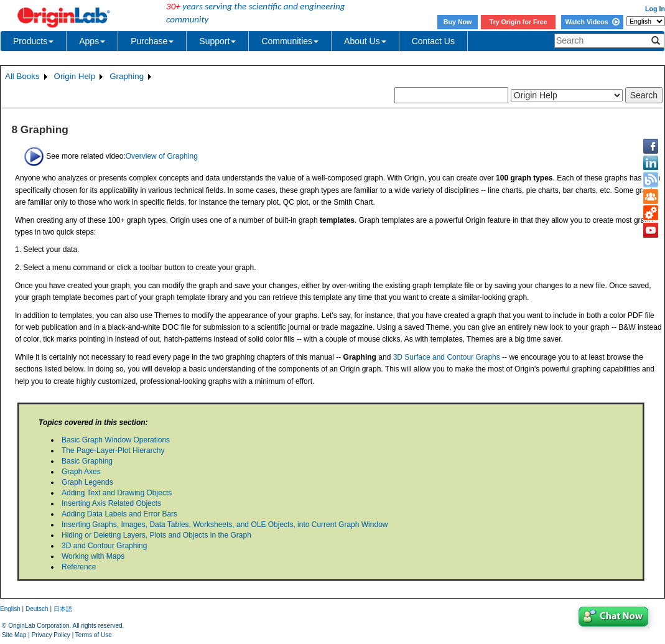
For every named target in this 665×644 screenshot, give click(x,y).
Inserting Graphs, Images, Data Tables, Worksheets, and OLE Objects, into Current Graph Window (225, 525)
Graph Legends (87, 482)
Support (217, 41)
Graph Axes (81, 472)
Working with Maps (93, 556)
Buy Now (458, 22)
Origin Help (75, 76)
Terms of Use (94, 635)
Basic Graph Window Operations (116, 440)
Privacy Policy (51, 635)
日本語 (63, 609)
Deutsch (37, 609)
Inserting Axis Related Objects (111, 503)
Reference (79, 567)
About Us (365, 41)
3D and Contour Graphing (104, 546)
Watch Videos (592, 22)
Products (33, 41)
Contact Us (433, 41)
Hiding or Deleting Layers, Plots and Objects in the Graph (156, 535)
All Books (22, 76)
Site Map (14, 635)
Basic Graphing (87, 461)
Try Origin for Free (519, 22)
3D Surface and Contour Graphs (447, 357)
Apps (92, 41)
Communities (290, 41)
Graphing (127, 76)
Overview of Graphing (162, 156)
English (10, 609)
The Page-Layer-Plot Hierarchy (113, 450)
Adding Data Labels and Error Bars (119, 514)
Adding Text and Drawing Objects (117, 493)
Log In (655, 9)
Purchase (152, 41)
